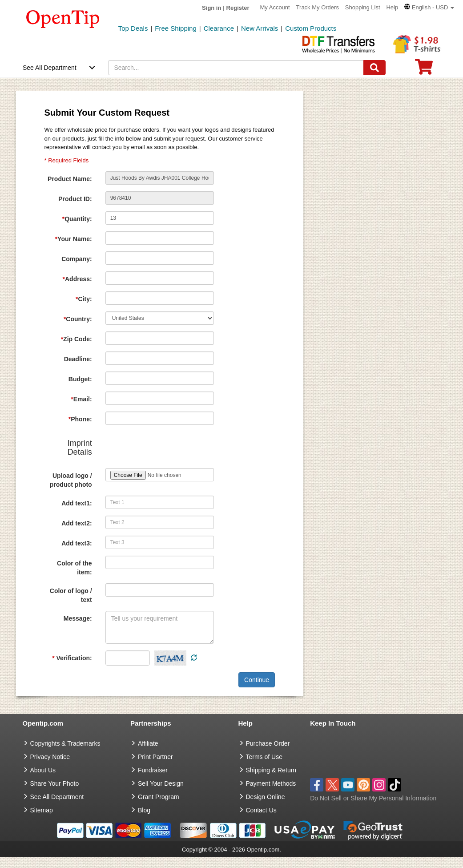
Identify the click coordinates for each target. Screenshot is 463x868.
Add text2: (76, 523)
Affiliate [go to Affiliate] (148, 743)
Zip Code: (76, 339)
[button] (429, 7)
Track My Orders (318, 7)
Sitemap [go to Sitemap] (42, 810)
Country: (78, 319)
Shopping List (363, 7)
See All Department (50, 68)
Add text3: (76, 543)
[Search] (374, 68)
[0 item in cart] (424, 70)
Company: (76, 259)
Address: (77, 279)
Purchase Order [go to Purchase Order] (268, 743)
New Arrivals (260, 28)
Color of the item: (74, 568)
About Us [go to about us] (43, 770)
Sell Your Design (161, 783)
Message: (78, 618)
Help (392, 7)
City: (84, 299)
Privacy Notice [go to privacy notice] (50, 757)
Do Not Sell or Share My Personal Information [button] (373, 798)
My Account (275, 7)
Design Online (266, 797)
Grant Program (159, 797)
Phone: (80, 419)
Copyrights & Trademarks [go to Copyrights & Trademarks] (65, 743)
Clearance (219, 28)
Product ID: (75, 199)
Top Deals (133, 28)
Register (238, 8)
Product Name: (70, 179)
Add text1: (76, 503)
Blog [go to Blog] (144, 810)
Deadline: (78, 359)
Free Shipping (175, 28)
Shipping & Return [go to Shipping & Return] (271, 770)
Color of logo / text (71, 595)
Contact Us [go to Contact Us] (261, 810)
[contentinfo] (63, 18)
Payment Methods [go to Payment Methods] (271, 783)
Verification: (72, 658)
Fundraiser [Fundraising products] (153, 770)
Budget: (80, 379)
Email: (81, 399)
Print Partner (155, 757)
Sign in (211, 8)
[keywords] (236, 68)
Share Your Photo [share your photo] (55, 783)
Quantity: (77, 219)
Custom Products (311, 28)
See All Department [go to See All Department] (57, 797)
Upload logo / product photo (71, 480)
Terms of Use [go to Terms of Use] (264, 757)
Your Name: (74, 239)
